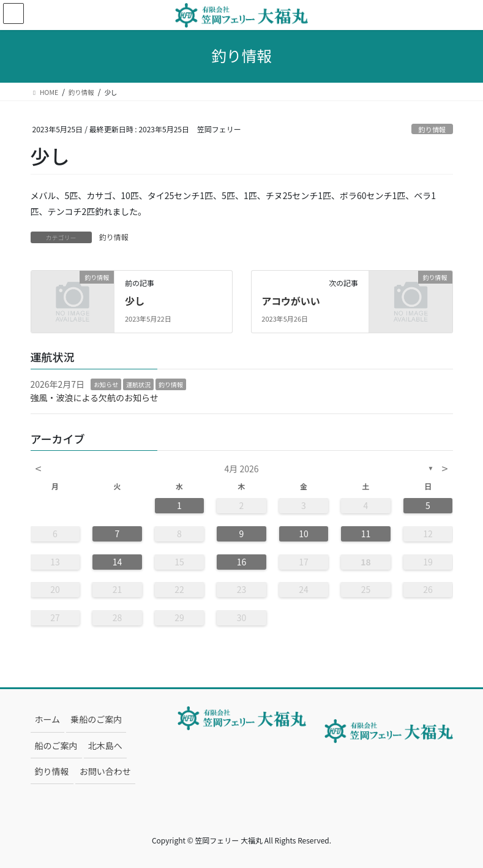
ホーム (48, 719)
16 (242, 562)
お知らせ (106, 384)
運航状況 (138, 384)
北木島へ (105, 745)
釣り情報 (432, 129)
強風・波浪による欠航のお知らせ (95, 398)
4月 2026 (242, 469)
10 (304, 534)
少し (135, 301)
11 (366, 534)
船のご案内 (56, 745)
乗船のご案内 (96, 719)
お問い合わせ (105, 771)
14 (118, 562)
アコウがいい (290, 301)
